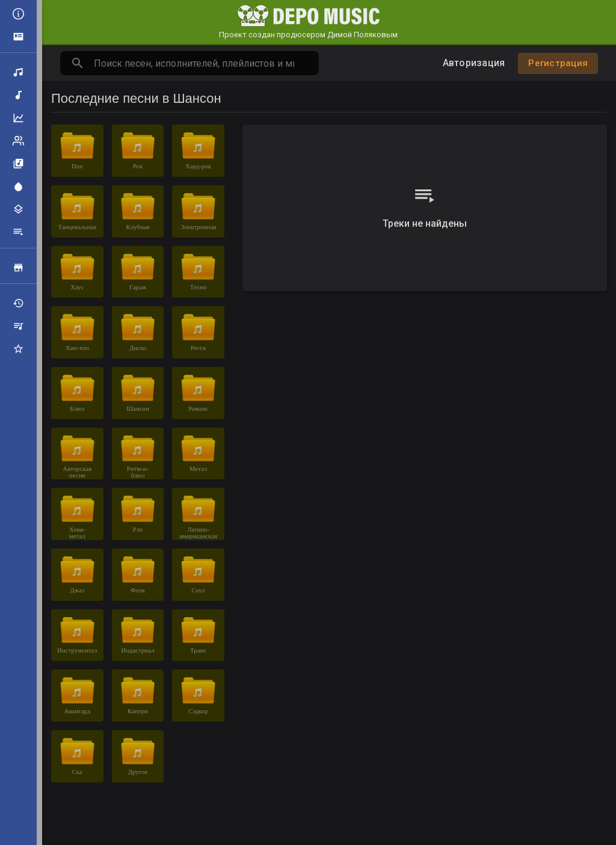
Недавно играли (18, 303)
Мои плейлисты (18, 326)
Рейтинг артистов (18, 141)
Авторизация (474, 63)
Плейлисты (18, 232)
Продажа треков (18, 268)
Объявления (18, 37)
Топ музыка (18, 118)
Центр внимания (18, 186)
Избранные (18, 349)
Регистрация (558, 63)
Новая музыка (18, 95)
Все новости (18, 14)
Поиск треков (18, 72)
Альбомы (18, 164)
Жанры (18, 209)
